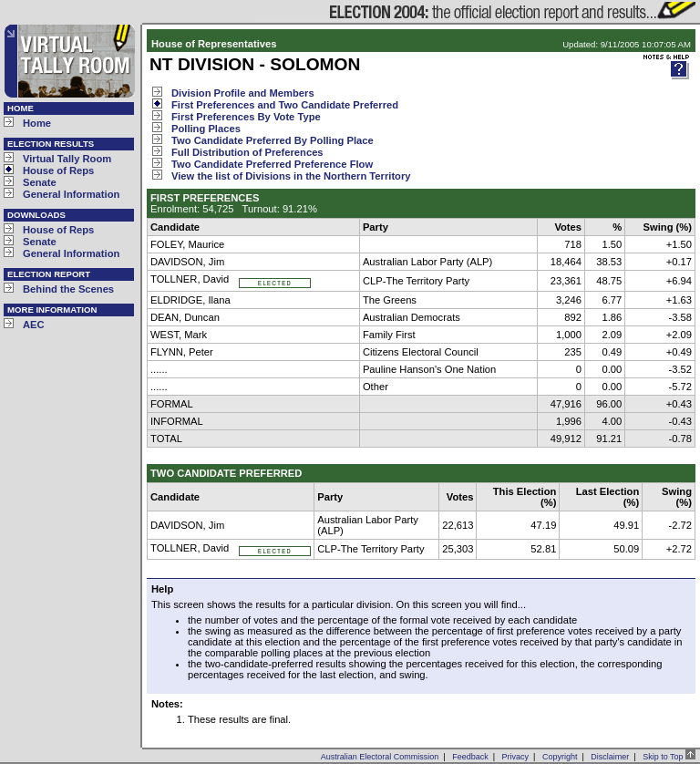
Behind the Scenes (68, 289)
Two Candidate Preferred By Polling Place (273, 140)
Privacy (516, 757)
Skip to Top (669, 757)
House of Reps (58, 170)
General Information (71, 194)
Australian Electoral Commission (380, 757)
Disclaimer (610, 757)
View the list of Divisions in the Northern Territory (291, 176)
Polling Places (206, 129)
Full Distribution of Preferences (247, 152)
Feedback (470, 757)
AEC (34, 325)
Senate (40, 182)
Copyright (560, 757)
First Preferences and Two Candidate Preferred (285, 105)
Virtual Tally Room (67, 159)
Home (37, 123)
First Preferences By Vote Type (246, 117)
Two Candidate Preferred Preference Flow (272, 164)
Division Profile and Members (243, 93)
